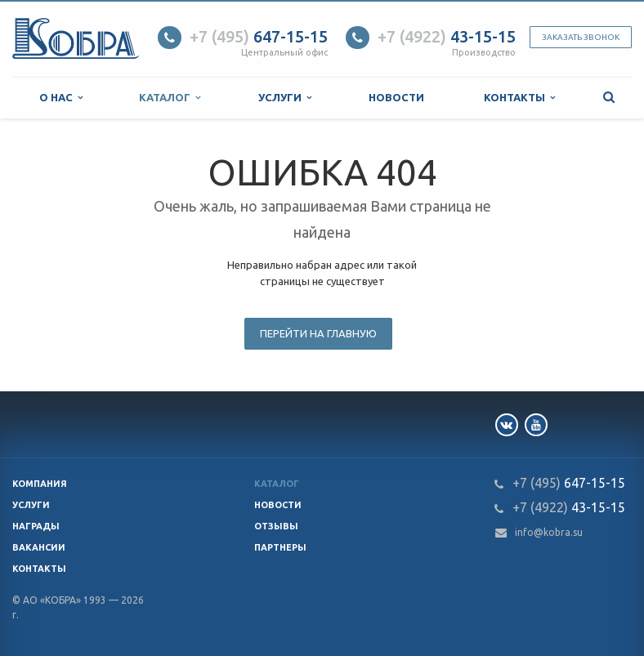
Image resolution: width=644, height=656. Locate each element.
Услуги (285, 98)
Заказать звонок (581, 37)
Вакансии (39, 547)
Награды (36, 526)
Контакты (519, 98)
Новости (396, 97)
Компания (40, 484)
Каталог (170, 98)
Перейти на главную (318, 333)
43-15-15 (447, 36)
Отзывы (276, 526)
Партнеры (280, 547)
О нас (61, 98)
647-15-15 (259, 36)
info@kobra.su (549, 532)
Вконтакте (506, 425)
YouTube (536, 425)
